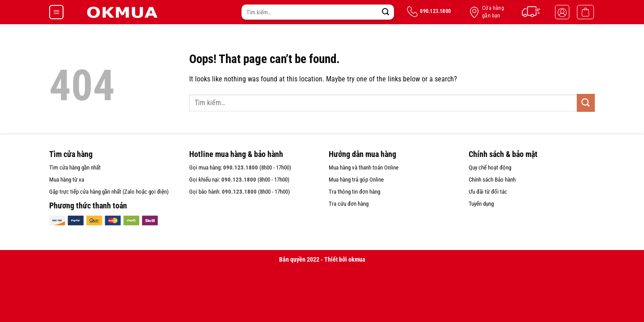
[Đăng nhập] (562, 12)
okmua (357, 260)
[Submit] (386, 12)
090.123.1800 (241, 167)
